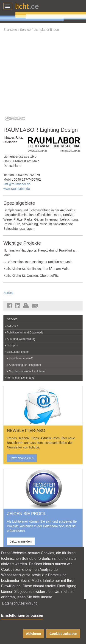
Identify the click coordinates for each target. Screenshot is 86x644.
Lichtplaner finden (46, 30)
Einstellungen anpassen (22, 615)
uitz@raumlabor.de (17, 184)
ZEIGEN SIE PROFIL (26, 514)
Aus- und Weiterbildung (21, 339)
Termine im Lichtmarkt (20, 378)
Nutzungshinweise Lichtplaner (27, 371)
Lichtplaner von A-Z (21, 358)
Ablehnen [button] (33, 634)
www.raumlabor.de (17, 189)
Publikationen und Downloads (25, 333)
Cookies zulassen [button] (63, 634)
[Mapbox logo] (15, 118)
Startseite (10, 30)
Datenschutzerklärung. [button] (20, 603)
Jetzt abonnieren (22, 458)
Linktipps (12, 345)
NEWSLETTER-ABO (26, 431)
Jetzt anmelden (21, 541)
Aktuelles (12, 326)
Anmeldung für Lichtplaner (25, 365)
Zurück (8, 293)
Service (25, 30)
